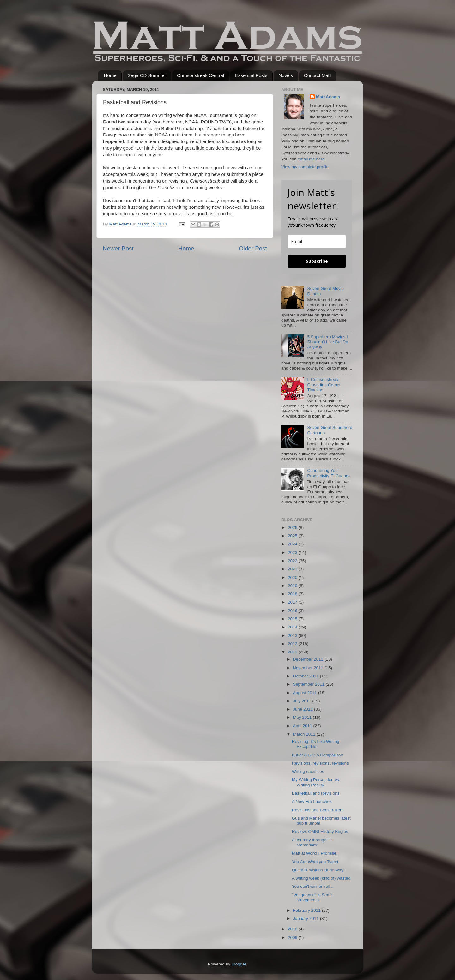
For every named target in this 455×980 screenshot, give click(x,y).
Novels (286, 75)
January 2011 (306, 919)
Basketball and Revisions (316, 793)
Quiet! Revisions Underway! (318, 870)
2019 (293, 586)
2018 (293, 594)
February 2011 (307, 910)
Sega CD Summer (147, 75)
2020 (293, 577)
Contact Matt (317, 75)
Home (110, 75)
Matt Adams (328, 97)
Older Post (253, 248)
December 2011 (309, 659)
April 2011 (303, 726)
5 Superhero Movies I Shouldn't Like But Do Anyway (328, 342)
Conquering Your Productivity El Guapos (329, 473)
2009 (293, 938)
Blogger (239, 964)
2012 (293, 644)
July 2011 (303, 701)
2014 (293, 627)
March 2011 (305, 734)
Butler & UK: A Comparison (318, 755)
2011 (293, 652)
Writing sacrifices (308, 771)
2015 (293, 619)
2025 (293, 536)
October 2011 (306, 676)
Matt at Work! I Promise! (315, 853)
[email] (317, 241)
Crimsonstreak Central (200, 75)
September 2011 (309, 684)
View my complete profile (305, 167)
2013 (293, 636)
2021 (293, 569)
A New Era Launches (312, 801)
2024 (293, 544)
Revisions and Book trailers (318, 810)
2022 (293, 561)
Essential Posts (251, 75)
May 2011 (303, 717)
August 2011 (306, 693)
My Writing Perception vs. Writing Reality (316, 782)
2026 (293, 528)
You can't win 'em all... (313, 886)
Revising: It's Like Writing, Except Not (316, 744)
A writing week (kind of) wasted (321, 878)
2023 (293, 553)
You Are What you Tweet (315, 862)
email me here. (312, 159)
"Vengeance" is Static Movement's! (312, 897)
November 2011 (309, 668)
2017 (293, 602)
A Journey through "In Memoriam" (312, 842)
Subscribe (317, 261)
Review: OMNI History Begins (320, 831)
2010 (293, 929)
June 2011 (303, 709)
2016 (293, 611)
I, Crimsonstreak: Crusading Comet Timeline (324, 385)
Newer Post (118, 248)
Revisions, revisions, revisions (320, 763)
